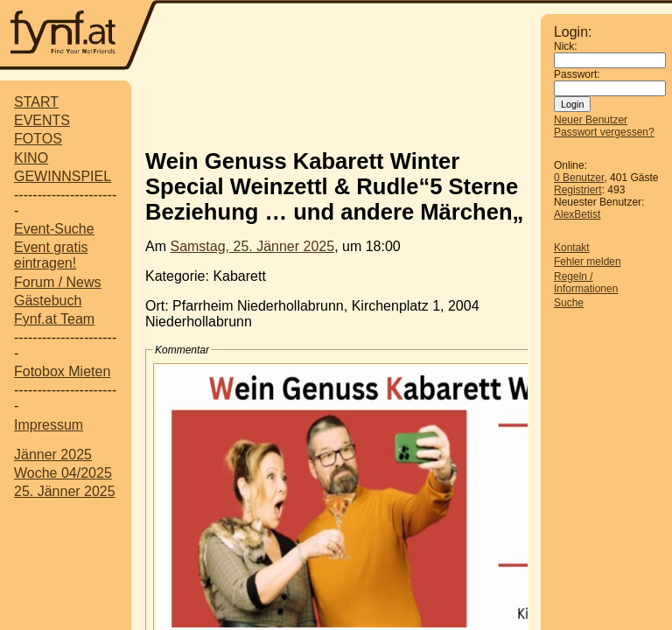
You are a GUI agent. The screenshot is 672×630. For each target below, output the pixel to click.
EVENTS (42, 120)
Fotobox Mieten (62, 371)
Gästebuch (48, 301)
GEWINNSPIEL (63, 176)
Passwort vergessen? (604, 132)
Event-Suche (54, 229)
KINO (31, 158)
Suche (569, 303)
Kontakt (572, 248)
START (36, 102)
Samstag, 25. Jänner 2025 (252, 246)
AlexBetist (577, 214)
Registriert (578, 190)
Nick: (566, 46)
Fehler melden (588, 262)
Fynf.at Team (54, 319)
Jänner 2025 (53, 455)
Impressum (49, 425)
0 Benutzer (579, 178)
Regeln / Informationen (586, 283)
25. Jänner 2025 (65, 491)
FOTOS (38, 139)
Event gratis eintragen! (51, 255)
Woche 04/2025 (63, 473)
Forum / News (58, 282)
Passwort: (577, 74)
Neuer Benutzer (591, 120)
